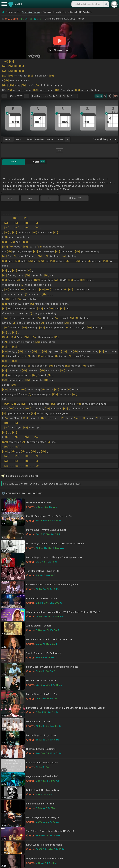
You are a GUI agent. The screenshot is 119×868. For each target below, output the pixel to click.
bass (61, 139)
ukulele (29, 139)
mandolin (40, 139)
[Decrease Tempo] (4, 96)
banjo (50, 139)
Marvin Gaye (31, 12)
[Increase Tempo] (27, 96)
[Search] (106, 4)
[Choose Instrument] (68, 139)
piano (19, 139)
